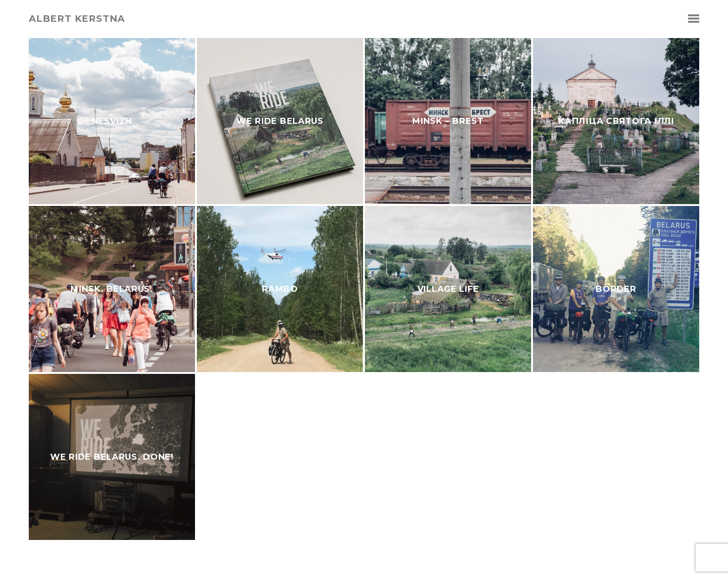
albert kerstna (77, 19)
